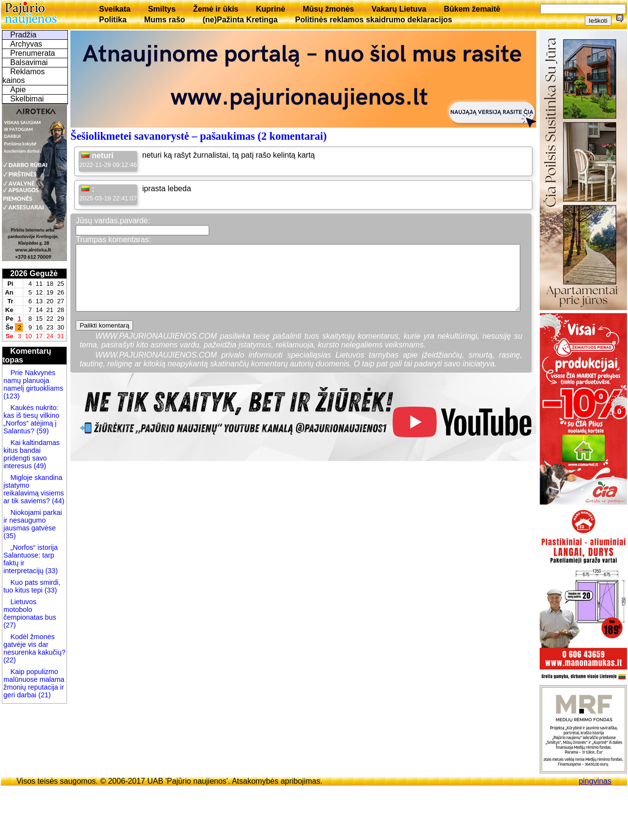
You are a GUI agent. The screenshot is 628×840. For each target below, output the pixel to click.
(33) (51, 571)
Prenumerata (33, 53)
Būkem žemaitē (472, 9)
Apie (18, 90)
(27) (10, 625)
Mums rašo (165, 20)
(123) (12, 396)
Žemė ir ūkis (216, 9)
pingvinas (595, 781)
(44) (57, 501)
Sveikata (115, 9)
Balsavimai (29, 62)
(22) (10, 660)
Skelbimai (27, 99)
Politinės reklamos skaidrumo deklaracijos (374, 20)
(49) (39, 466)
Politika (113, 20)
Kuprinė (270, 9)
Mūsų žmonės (329, 9)
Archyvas (26, 44)
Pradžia (23, 35)
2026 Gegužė (34, 273)
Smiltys (162, 9)
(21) (44, 695)
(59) (42, 431)
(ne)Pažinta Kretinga (240, 20)
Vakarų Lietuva (399, 9)
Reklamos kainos (24, 76)
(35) (10, 536)
